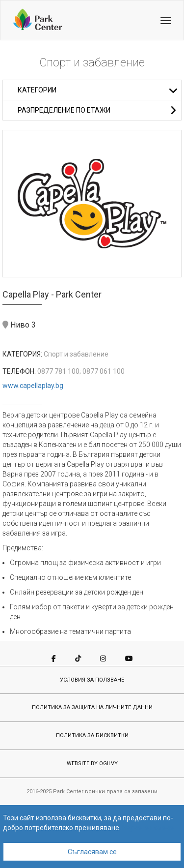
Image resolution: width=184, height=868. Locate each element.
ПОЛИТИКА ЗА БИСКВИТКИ (92, 735)
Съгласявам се (92, 852)
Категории (98, 90)
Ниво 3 (19, 325)
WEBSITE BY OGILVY (92, 763)
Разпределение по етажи (97, 110)
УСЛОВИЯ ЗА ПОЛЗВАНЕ (92, 680)
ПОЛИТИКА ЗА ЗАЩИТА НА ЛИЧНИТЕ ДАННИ (92, 707)
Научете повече (148, 828)
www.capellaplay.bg (33, 386)
